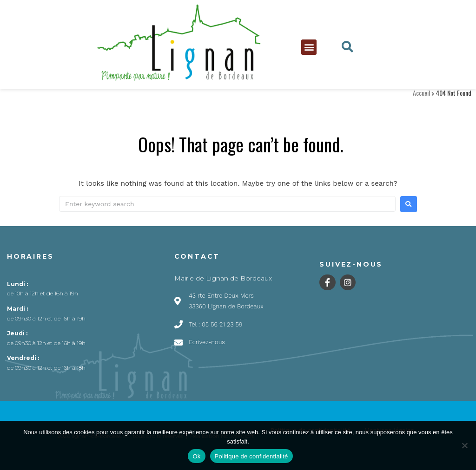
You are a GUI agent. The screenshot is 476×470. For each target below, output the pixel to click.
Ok (196, 456)
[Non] (464, 445)
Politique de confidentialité (251, 456)
